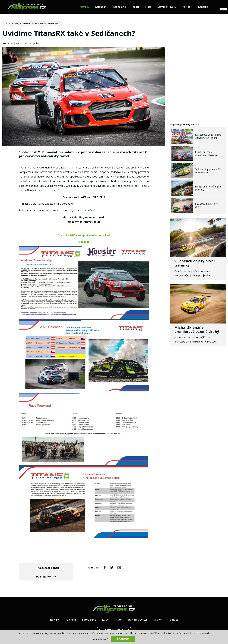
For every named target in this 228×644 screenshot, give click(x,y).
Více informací (100, 639)
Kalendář (103, 7)
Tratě (151, 7)
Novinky (86, 7)
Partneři (192, 7)
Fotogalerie (121, 7)
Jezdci (138, 7)
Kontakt (208, 7)
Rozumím (123, 639)
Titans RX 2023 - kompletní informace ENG (84, 236)
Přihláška (84, 242)
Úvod (8, 24)
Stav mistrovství (171, 7)
